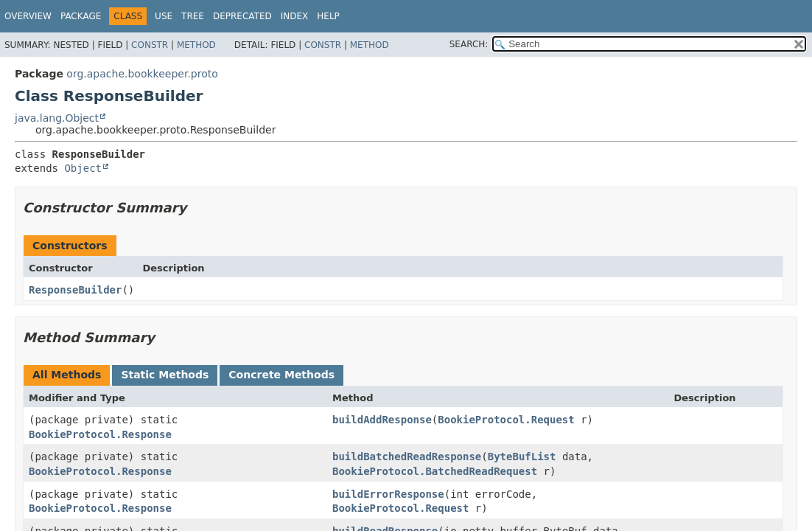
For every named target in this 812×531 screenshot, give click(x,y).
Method (196, 45)
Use (164, 16)
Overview (28, 16)
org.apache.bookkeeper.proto (142, 74)
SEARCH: (469, 44)
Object (83, 168)
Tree (193, 16)
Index (295, 16)
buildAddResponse (382, 420)
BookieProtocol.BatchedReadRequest (435, 471)
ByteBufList (522, 457)
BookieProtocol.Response (100, 434)
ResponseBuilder (75, 290)
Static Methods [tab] (165, 375)
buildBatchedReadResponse (407, 457)
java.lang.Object (57, 118)
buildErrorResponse (388, 494)
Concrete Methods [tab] (281, 375)
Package (81, 16)
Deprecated (242, 16)
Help (328, 16)
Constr (150, 45)
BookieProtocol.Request (506, 420)
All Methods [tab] (67, 375)
